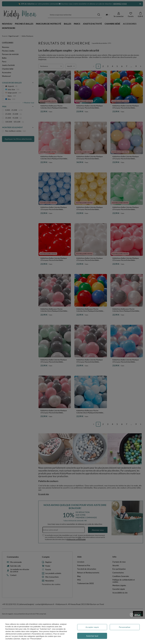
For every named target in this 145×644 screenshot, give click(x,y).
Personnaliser (125, 627)
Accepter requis (92, 627)
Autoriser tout (92, 636)
